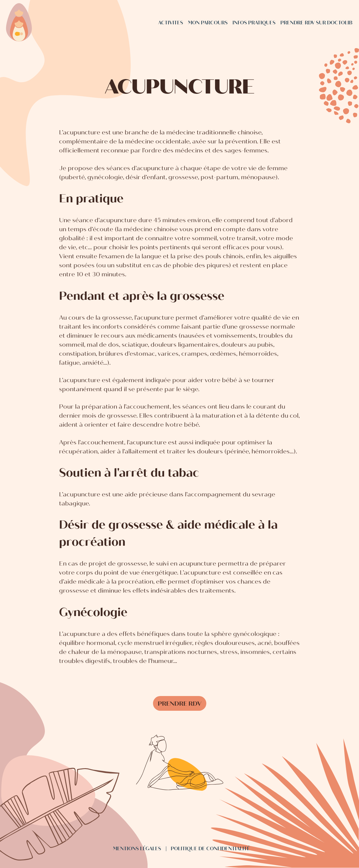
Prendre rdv (180, 704)
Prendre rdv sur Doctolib (316, 23)
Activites (171, 23)
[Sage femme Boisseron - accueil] (19, 23)
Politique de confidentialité (210, 849)
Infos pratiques (254, 23)
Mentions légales (137, 849)
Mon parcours (208, 23)
